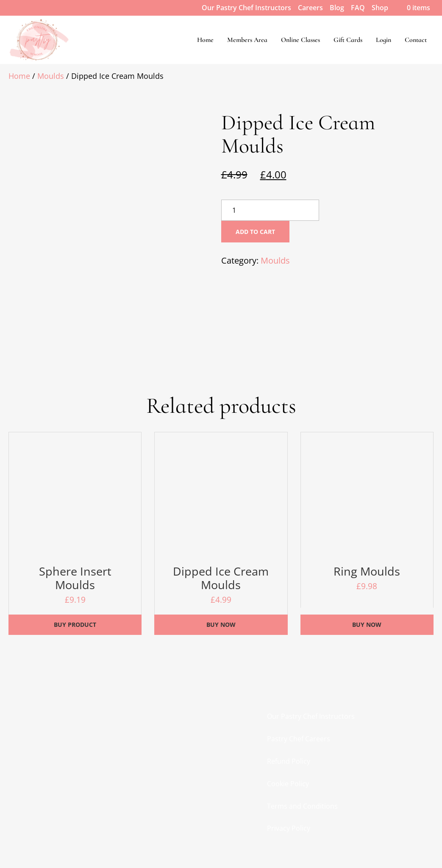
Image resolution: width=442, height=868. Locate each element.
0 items (413, 8)
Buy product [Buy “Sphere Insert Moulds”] (75, 625)
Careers (310, 8)
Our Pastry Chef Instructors (246, 8)
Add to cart (255, 232)
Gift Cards (348, 40)
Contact (416, 40)
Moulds (51, 76)
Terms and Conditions (302, 806)
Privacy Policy (289, 828)
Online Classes (300, 40)
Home (205, 40)
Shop (380, 8)
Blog (337, 8)
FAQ (358, 8)
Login (384, 40)
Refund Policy (289, 761)
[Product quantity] (270, 210)
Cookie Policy (288, 784)
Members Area (247, 40)
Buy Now (221, 625)
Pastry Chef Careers (299, 739)
